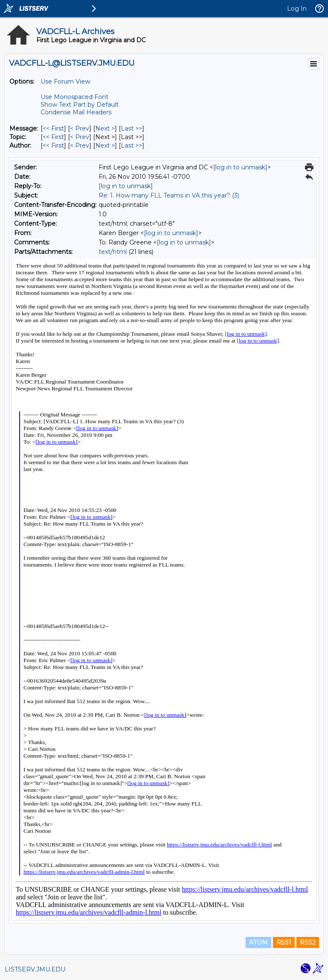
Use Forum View (65, 81)
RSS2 (308, 942)
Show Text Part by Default (80, 105)
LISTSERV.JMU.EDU (35, 969)
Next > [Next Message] (105, 128)
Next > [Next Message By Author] (105, 145)
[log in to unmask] (240, 167)
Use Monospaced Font (75, 97)
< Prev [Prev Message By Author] (80, 145)
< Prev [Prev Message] (80, 128)
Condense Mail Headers (76, 112)
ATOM (258, 942)
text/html (113, 252)
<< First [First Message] (53, 128)
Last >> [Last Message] (132, 128)
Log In (297, 9)
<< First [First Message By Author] (53, 145)
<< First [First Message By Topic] (53, 137)
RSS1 (284, 942)
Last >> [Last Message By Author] (132, 145)
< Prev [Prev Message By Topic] (80, 137)
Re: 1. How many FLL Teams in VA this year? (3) (169, 195)
